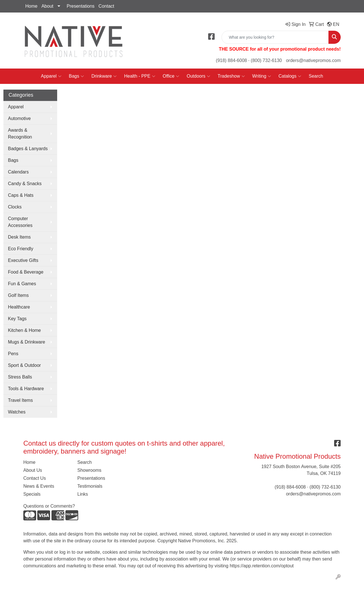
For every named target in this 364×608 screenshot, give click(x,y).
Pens (13, 354)
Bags (76, 76)
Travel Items (20, 400)
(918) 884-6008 (231, 60)
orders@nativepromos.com (313, 60)
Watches (17, 412)
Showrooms (89, 470)
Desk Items (19, 237)
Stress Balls (20, 377)
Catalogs (290, 76)
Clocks (15, 207)
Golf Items (18, 295)
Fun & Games (22, 284)
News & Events (39, 486)
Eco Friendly (21, 249)
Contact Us (35, 478)
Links (83, 494)
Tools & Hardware (26, 389)
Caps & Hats (21, 195)
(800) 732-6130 (266, 60)
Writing (262, 76)
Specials (32, 494)
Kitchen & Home (24, 330)
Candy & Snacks (25, 184)
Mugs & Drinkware (27, 342)
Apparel (51, 76)
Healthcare (19, 307)
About (47, 6)
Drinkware (104, 76)
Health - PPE (139, 76)
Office (171, 76)
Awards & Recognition (20, 134)
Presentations (81, 6)
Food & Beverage (26, 272)
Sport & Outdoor (24, 365)
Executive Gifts (23, 260)
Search (316, 76)
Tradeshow (231, 76)
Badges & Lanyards (28, 149)
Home (31, 6)
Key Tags (17, 319)
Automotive (19, 118)
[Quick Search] (275, 37)
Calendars (18, 172)
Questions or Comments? (49, 506)
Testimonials (90, 486)
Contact (106, 6)
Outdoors (198, 76)
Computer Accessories (20, 222)
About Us (33, 470)
